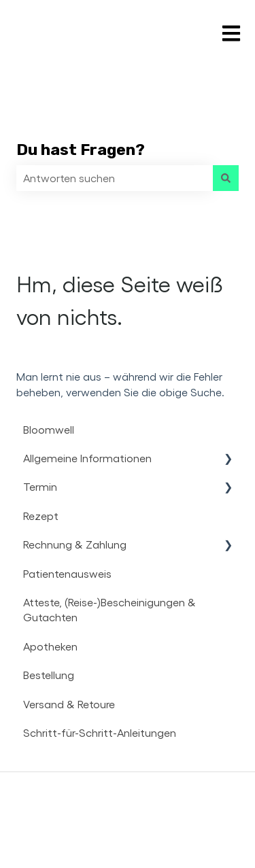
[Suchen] (226, 178)
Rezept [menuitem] (41, 516)
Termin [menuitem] (40, 486)
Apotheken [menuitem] (50, 646)
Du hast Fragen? (81, 150)
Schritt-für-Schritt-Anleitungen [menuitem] (100, 732)
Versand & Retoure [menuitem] (69, 704)
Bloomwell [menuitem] (49, 429)
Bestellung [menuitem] (49, 675)
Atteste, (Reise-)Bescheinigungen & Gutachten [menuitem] (109, 609)
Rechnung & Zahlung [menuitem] (75, 544)
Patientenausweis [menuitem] (67, 573)
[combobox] (115, 178)
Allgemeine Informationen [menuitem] (87, 458)
